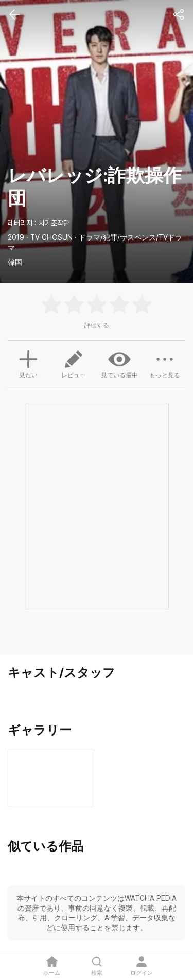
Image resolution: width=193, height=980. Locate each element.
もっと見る (165, 363)
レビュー (74, 363)
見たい (28, 363)
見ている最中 (119, 363)
